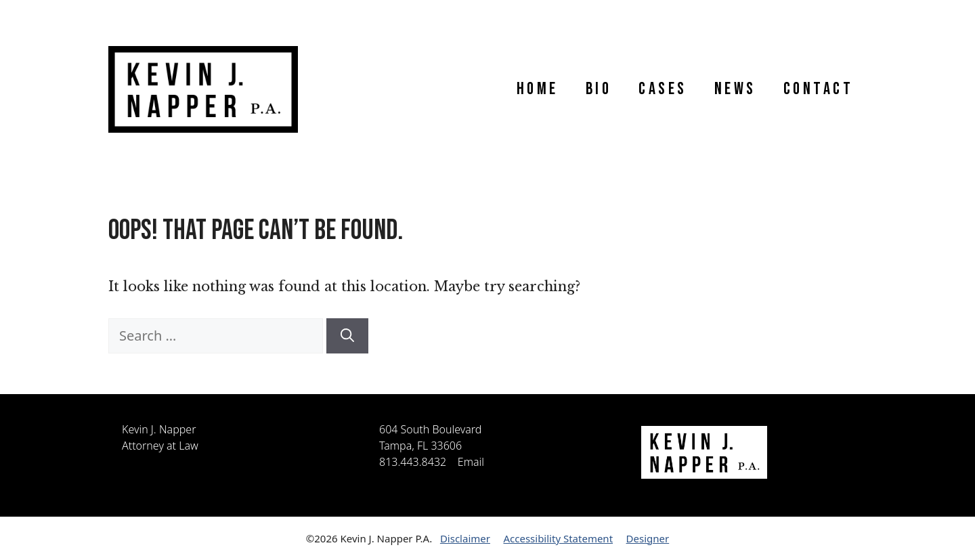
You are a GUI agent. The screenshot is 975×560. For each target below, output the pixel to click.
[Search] (347, 336)
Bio (599, 89)
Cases (663, 89)
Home (538, 89)
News (735, 89)
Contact (819, 89)
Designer (648, 538)
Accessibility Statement (558, 538)
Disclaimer (465, 538)
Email (471, 462)
